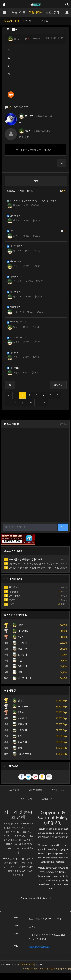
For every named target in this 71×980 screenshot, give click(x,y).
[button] (61, 163)
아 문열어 (11, 592)
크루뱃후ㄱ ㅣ (15, 216)
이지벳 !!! (13, 353)
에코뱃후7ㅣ (14, 307)
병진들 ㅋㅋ (14, 261)
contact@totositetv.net (40, 898)
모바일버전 (47, 799)
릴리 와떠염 (12, 596)
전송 (63, 527)
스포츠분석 (52, 12)
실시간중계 (14, 790)
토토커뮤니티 (58, 790)
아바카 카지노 (15, 246)
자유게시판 (12, 21)
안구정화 (43, 21)
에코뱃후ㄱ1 (14, 292)
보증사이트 (19, 12)
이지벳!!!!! (13, 368)
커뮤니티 (35, 12)
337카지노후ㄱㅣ (17, 322)
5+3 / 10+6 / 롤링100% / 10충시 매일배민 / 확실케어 (33, 201)
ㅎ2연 (9, 604)
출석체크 (29, 21)
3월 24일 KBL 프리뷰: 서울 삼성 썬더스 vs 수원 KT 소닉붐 (33, 564)
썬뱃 (36, 231)
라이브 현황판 (35, 790)
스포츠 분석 (26, 799)
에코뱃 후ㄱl (14, 277)
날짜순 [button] (58, 385)
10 (30, 402)
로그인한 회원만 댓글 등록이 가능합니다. (35, 150)
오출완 (10, 600)
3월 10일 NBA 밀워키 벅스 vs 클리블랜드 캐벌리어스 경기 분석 (36, 568)
